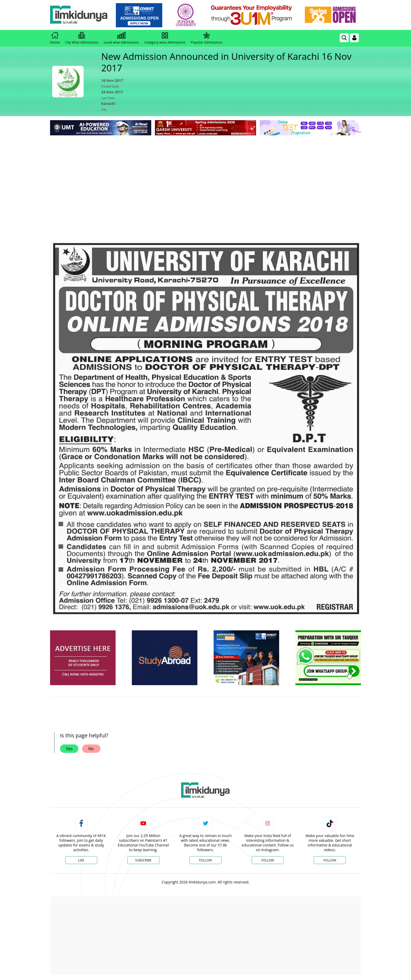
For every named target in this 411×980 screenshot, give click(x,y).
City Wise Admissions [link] (82, 38)
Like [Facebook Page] (81, 860)
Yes (69, 749)
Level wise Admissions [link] (121, 38)
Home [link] (55, 38)
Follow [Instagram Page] (268, 860)
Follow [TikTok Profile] (330, 860)
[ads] (83, 658)
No (91, 749)
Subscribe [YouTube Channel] (143, 860)
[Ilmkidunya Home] (79, 15)
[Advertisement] (206, 176)
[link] (139, 15)
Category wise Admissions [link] (165, 38)
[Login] (354, 38)
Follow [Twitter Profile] (206, 860)
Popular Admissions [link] (207, 38)
